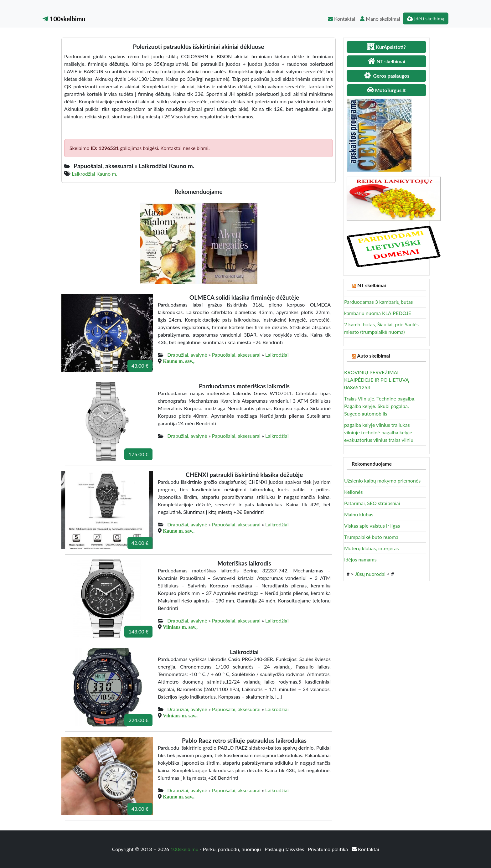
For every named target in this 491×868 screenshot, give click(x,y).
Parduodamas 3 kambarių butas (379, 302)
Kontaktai (341, 19)
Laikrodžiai (277, 355)
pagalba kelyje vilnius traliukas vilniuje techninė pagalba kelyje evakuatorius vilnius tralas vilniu (379, 432)
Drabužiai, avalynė (187, 355)
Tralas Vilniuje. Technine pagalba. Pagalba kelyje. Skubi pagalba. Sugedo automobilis (380, 406)
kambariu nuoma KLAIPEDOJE (378, 313)
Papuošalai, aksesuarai (236, 355)
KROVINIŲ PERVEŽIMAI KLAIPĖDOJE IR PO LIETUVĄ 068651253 (376, 380)
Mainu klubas (359, 514)
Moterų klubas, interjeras (371, 548)
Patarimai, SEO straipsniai (372, 503)
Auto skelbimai (373, 356)
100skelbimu (64, 19)
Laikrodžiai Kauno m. (94, 174)
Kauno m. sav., (179, 361)
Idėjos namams (360, 559)
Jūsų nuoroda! (370, 574)
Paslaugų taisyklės (285, 849)
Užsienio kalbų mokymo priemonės (382, 480)
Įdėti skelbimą (426, 18)
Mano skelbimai (380, 19)
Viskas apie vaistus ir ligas (372, 526)
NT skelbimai (372, 285)
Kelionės (353, 492)
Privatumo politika (328, 849)
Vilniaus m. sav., (180, 627)
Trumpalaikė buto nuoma (371, 537)
